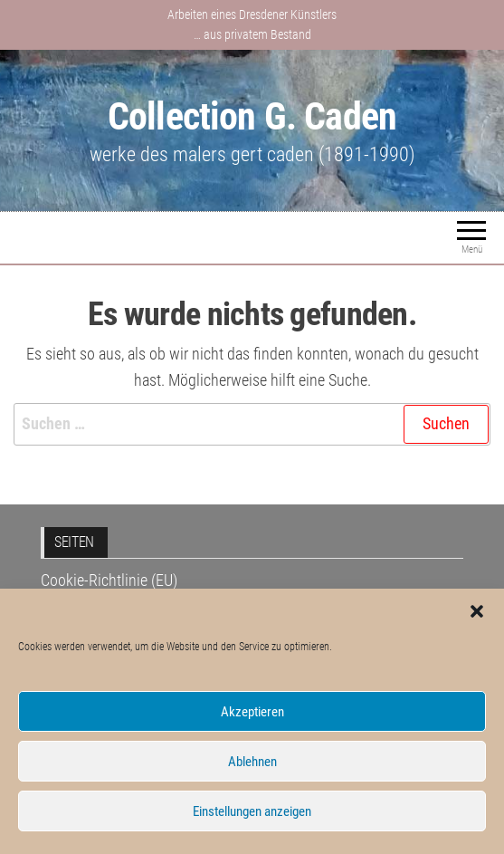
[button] (477, 611)
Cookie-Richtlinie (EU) (109, 580)
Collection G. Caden (252, 116)
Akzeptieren (252, 712)
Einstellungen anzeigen (252, 811)
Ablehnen (252, 762)
